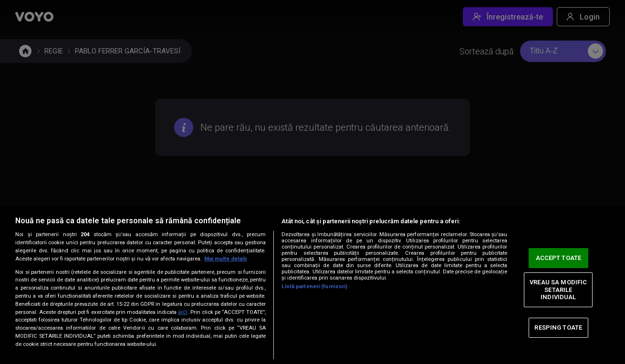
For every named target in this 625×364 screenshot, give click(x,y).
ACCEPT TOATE (559, 258)
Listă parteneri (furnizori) (314, 286)
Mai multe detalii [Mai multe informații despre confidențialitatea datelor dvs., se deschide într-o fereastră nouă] (225, 259)
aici (183, 312)
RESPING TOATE (558, 328)
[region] (312, 285)
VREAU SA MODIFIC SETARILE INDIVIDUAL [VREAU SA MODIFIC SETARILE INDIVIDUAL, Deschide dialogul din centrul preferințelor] (558, 290)
